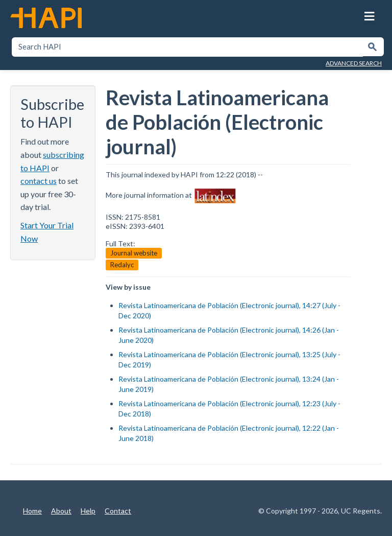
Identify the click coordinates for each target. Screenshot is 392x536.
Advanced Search (354, 63)
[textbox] (188, 47)
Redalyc (122, 264)
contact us (39, 180)
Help (88, 510)
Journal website (134, 252)
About (61, 510)
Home (32, 510)
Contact (118, 510)
